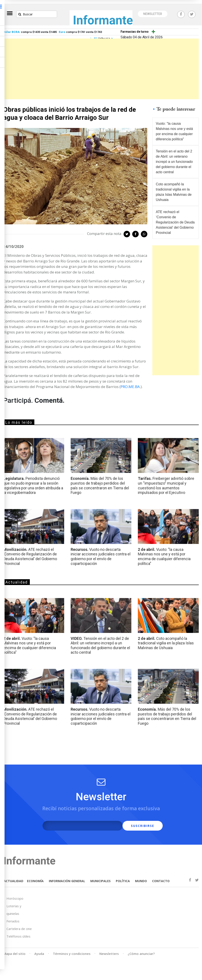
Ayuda (39, 949)
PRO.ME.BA (130, 383)
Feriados (13, 917)
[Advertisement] (101, 65)
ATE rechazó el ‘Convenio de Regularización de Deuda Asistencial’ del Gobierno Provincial (173, 218)
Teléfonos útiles (18, 932)
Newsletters (109, 949)
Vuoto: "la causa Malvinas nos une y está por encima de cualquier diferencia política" (175, 127)
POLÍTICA (122, 877)
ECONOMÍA (34, 877)
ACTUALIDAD (13, 877)
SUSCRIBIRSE (134, 823)
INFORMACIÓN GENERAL (66, 877)
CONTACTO (160, 877)
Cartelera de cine (19, 924)
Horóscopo (15, 894)
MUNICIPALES (99, 877)
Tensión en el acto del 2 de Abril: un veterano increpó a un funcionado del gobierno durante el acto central (175, 157)
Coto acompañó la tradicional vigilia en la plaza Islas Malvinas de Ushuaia (174, 187)
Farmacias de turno (135, 28)
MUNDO (140, 877)
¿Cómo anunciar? (141, 949)
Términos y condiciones (72, 949)
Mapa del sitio (14, 949)
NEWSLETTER (153, 10)
